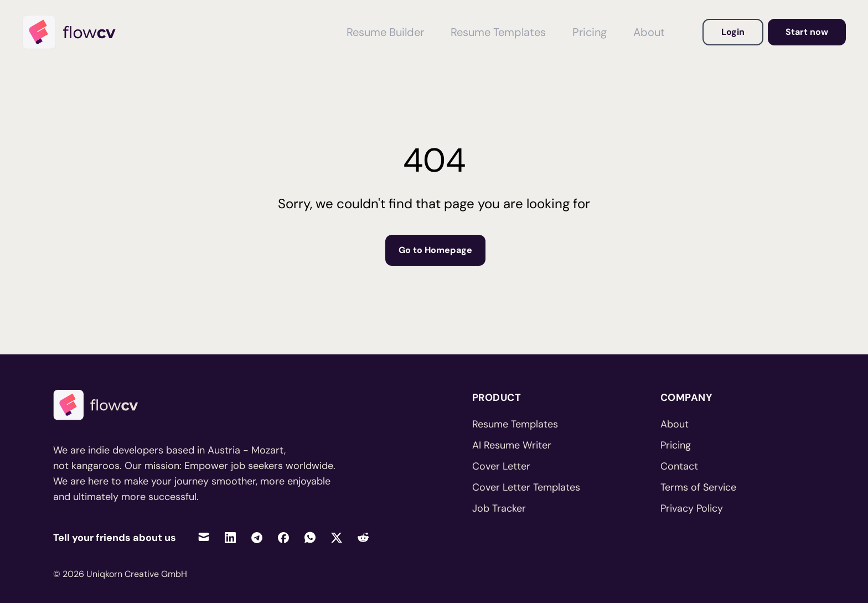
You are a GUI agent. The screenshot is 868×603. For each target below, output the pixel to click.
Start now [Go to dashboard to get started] (807, 32)
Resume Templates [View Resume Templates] (498, 32)
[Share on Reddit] (363, 537)
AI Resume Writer (512, 445)
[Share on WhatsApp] (310, 537)
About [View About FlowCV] (649, 32)
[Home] (74, 32)
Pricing (676, 445)
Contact (679, 466)
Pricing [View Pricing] (590, 32)
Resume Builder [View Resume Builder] (385, 32)
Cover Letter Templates (526, 487)
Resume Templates (515, 424)
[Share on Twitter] (337, 537)
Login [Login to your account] (733, 32)
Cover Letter (501, 466)
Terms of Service (698, 487)
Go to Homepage (435, 250)
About (675, 424)
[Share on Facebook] (283, 537)
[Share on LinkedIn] (230, 537)
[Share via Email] (204, 537)
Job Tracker (499, 508)
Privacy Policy (692, 508)
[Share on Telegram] (257, 537)
